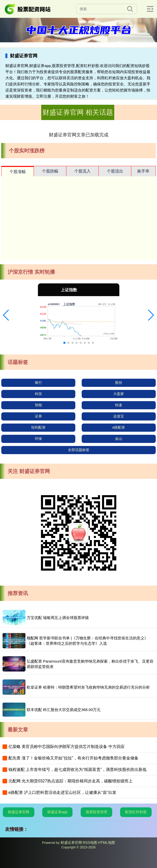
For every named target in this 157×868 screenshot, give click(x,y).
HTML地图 (107, 843)
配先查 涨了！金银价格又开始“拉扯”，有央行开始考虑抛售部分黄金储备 (73, 758)
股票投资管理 (96, 812)
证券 (38, 416)
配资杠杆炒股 (136, 812)
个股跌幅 (50, 171)
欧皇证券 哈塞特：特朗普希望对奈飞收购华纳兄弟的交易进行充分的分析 (88, 687)
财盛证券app (57, 812)
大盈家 (119, 394)
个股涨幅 (18, 172)
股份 (119, 383)
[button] (6, 315)
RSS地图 (90, 843)
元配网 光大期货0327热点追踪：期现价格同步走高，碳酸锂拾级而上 (70, 781)
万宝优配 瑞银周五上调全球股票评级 (58, 618)
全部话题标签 (79, 450)
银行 (38, 383)
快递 (119, 405)
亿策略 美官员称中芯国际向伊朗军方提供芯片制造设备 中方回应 (67, 747)
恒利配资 (38, 427)
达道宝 (119, 416)
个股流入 (82, 171)
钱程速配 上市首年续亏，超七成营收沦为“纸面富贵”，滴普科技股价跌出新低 (77, 770)
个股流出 (115, 171)
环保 (38, 439)
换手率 (143, 171)
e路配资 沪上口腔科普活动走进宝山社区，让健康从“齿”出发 (62, 792)
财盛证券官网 (19, 812)
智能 (38, 405)
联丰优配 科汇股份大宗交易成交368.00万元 (64, 710)
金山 (119, 439)
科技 (38, 394)
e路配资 (119, 427)
